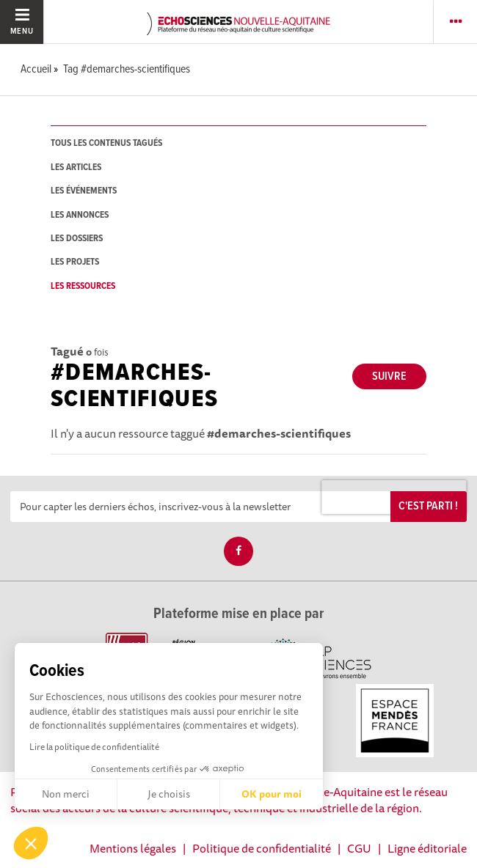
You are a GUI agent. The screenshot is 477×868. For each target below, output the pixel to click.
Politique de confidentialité (262, 848)
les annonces (80, 215)
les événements (84, 191)
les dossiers (77, 239)
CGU (359, 848)
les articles (76, 168)
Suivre (389, 376)
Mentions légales (133, 848)
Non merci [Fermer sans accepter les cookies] (66, 794)
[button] (31, 843)
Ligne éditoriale (427, 848)
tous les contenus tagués (106, 143)
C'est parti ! (428, 506)
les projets (75, 262)
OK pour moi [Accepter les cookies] (272, 794)
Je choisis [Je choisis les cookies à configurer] (169, 794)
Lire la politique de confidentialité (94, 747)
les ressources (83, 286)
